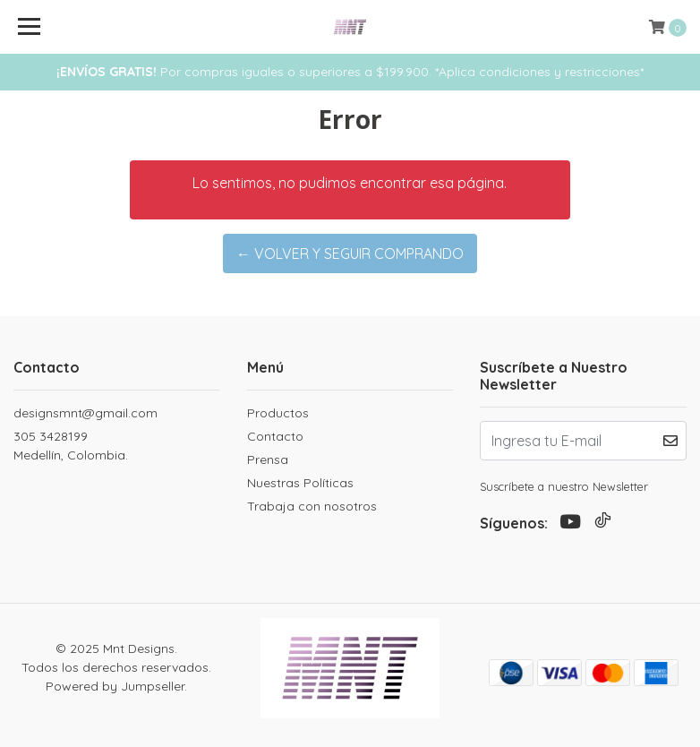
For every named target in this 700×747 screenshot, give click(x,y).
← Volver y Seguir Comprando (350, 253)
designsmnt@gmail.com (85, 413)
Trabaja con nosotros (312, 506)
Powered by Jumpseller (115, 686)
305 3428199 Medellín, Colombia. (71, 446)
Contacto (275, 436)
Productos (278, 413)
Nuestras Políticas (300, 483)
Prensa (268, 459)
